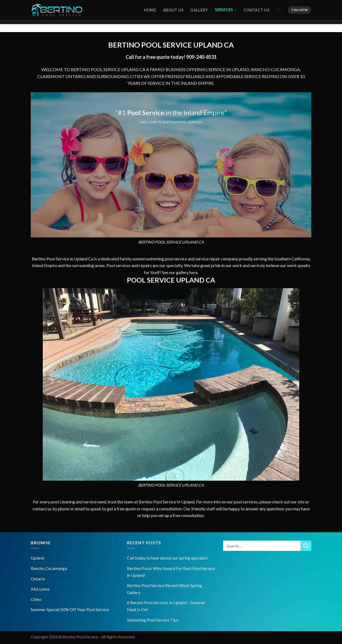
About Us (173, 9)
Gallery (199, 9)
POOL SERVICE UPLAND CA (188, 45)
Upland (37, 558)
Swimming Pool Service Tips (153, 620)
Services (226, 9)
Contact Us (256, 9)
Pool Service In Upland (174, 503)
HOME (150, 9)
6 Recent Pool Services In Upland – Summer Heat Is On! (166, 606)
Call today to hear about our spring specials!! (168, 558)
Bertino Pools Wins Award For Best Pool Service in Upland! (171, 572)
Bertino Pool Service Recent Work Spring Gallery (164, 589)
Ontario (38, 579)
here (193, 274)
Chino (36, 599)
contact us (42, 510)
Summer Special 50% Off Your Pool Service (70, 609)
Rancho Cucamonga (49, 568)
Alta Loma (40, 589)
